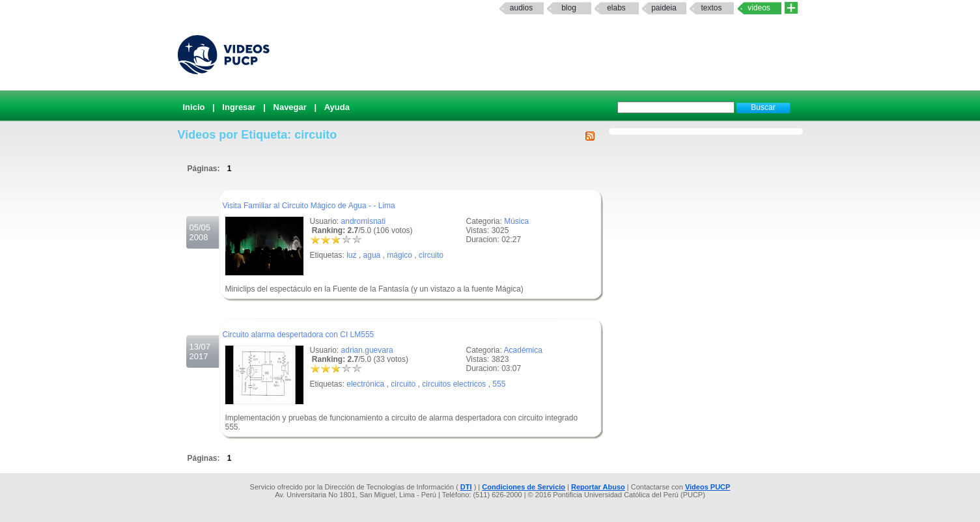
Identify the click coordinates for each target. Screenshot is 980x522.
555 (499, 384)
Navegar (290, 107)
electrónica (365, 384)
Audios (521, 8)
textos (711, 8)
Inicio (194, 107)
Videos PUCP (708, 487)
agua (372, 255)
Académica (523, 350)
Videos (759, 8)
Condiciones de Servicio (524, 487)
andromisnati (364, 221)
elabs (616, 8)
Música (516, 221)
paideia (664, 8)
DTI (466, 487)
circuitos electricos (454, 384)
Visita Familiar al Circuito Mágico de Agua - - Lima (309, 206)
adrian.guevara (367, 350)
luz (351, 255)
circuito (431, 255)
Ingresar (239, 107)
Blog (569, 8)
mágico (399, 255)
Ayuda (337, 107)
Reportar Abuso (598, 487)
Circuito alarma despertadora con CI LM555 (299, 335)
